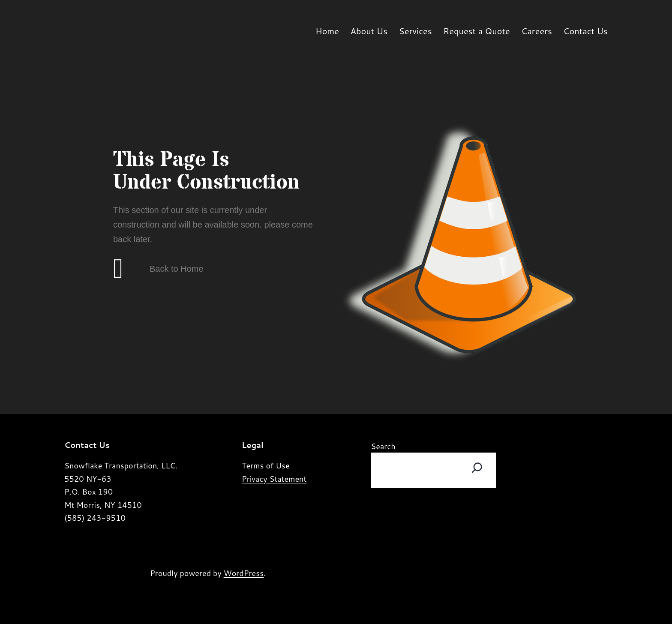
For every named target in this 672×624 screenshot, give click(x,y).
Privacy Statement (274, 479)
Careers (537, 31)
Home (327, 31)
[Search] (477, 468)
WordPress (244, 573)
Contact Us (585, 31)
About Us (369, 31)
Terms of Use (266, 465)
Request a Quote (477, 31)
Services (415, 31)
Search (383, 446)
